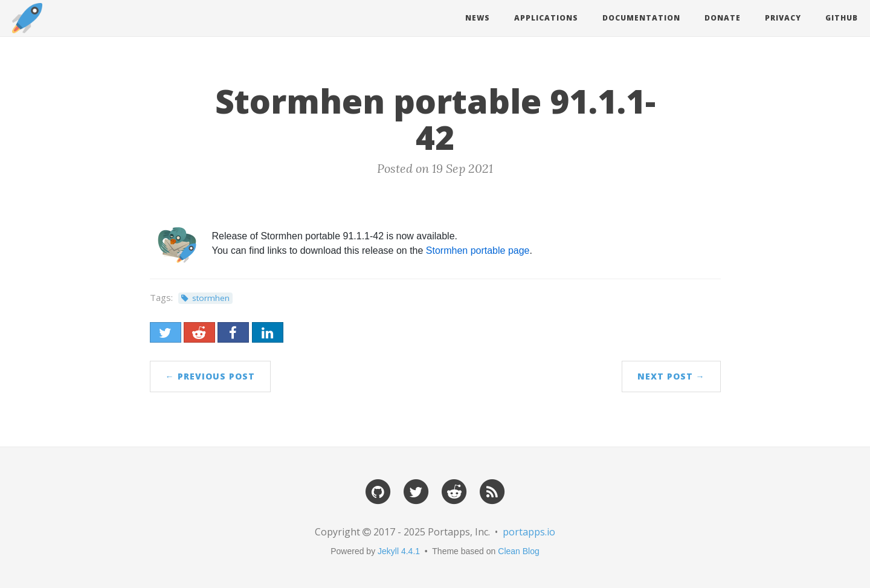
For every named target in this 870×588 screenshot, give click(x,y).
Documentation (641, 18)
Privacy (783, 18)
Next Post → (671, 376)
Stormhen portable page (478, 250)
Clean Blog (519, 551)
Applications (546, 18)
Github (842, 18)
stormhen (211, 298)
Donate (723, 18)
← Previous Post (210, 376)
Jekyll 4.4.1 (399, 551)
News (478, 18)
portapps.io (529, 532)
